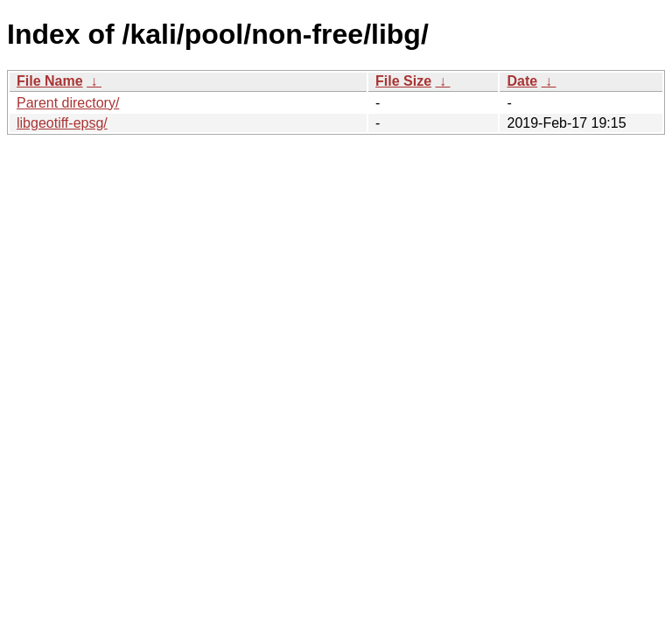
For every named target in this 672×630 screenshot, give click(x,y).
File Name (50, 81)
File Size (403, 81)
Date (522, 81)
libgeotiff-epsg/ (62, 123)
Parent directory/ (68, 103)
